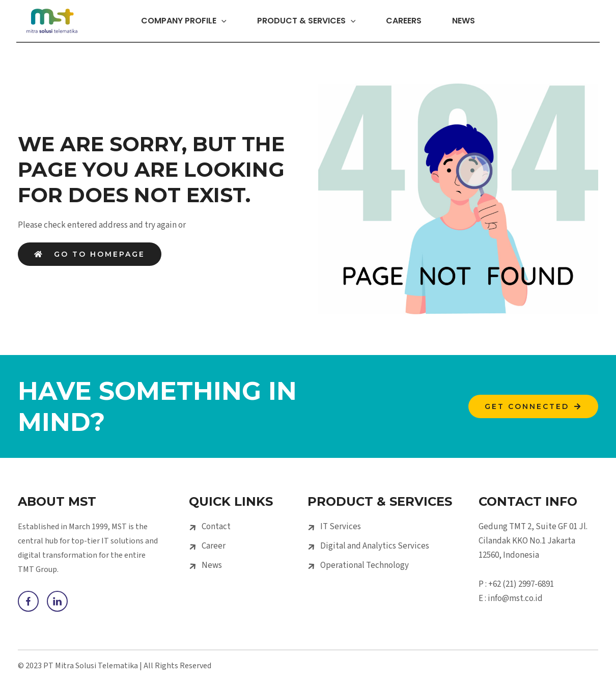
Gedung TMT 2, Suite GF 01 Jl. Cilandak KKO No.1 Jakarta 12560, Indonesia (533, 541)
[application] (207, 21)
